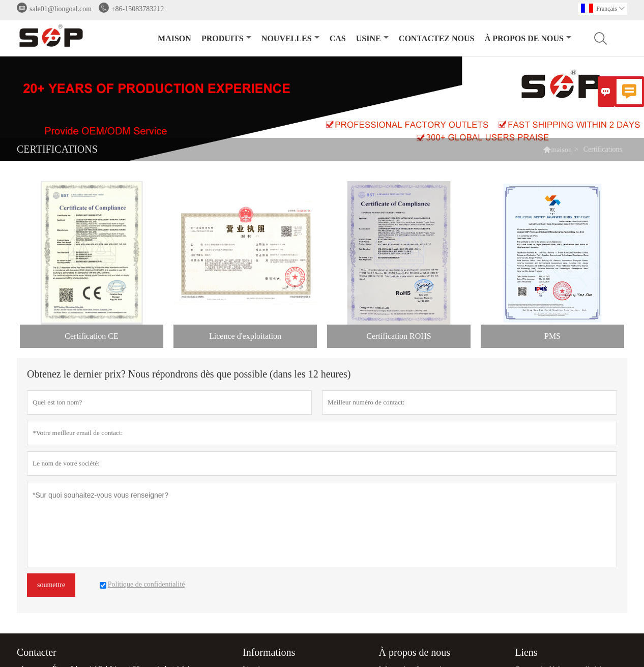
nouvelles (290, 38)
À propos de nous (528, 38)
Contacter (37, 652)
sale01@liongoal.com (61, 9)
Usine (372, 38)
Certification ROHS (399, 336)
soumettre (51, 585)
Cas (338, 38)
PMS (552, 336)
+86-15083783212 (138, 9)
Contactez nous (437, 38)
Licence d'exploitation (245, 336)
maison (174, 38)
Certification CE (91, 336)
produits (226, 38)
